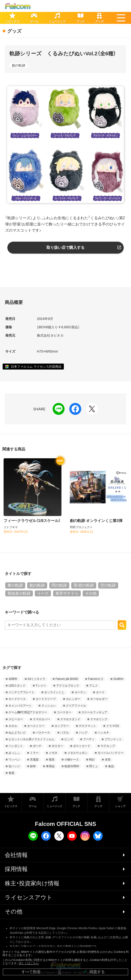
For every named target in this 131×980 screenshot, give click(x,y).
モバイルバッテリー (111, 753)
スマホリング (99, 719)
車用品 (50, 766)
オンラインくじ (54, 692)
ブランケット (113, 739)
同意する (94, 972)
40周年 (13, 679)
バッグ (83, 733)
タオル (13, 726)
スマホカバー (41, 719)
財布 (33, 766)
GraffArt (118, 679)
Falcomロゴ (96, 679)
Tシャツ (41, 686)
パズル (65, 733)
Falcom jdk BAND (67, 679)
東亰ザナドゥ (67, 593)
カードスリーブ (46, 699)
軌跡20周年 (72, 766)
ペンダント (16, 746)
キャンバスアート (20, 706)
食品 (111, 766)
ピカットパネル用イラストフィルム (31, 739)
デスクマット (87, 726)
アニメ (93, 686)
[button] (121, 18)
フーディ (89, 739)
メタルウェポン (77, 753)
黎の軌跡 (15, 585)
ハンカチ (103, 733)
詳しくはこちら (29, 963)
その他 (91, 593)
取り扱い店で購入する (65, 248)
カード (100, 692)
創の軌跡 (19, 65)
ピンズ (69, 739)
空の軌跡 (108, 585)
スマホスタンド (70, 719)
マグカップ (108, 746)
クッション (49, 706)
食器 (11, 773)
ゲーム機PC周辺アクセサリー (28, 712)
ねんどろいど (17, 733)
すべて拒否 (31, 972)
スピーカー (16, 719)
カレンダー (73, 699)
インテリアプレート (21, 692)
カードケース (17, 699)
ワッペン (14, 760)
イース (43, 593)
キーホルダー (99, 699)
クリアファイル (76, 706)
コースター (64, 712)
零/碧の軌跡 (84, 585)
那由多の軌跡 (19, 593)
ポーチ (37, 746)
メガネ (53, 753)
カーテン (80, 692)
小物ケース (72, 760)
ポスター (57, 746)
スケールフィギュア (94, 712)
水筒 (108, 760)
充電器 (34, 760)
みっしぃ (14, 753)
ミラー (34, 753)
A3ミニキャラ (37, 679)
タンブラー (62, 726)
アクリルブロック (68, 686)
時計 (92, 760)
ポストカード (82, 746)
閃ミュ (94, 766)
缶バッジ (14, 766)
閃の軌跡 (59, 585)
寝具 (52, 760)
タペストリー (36, 726)
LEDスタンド (17, 686)
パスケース (43, 733)
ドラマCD (113, 726)
